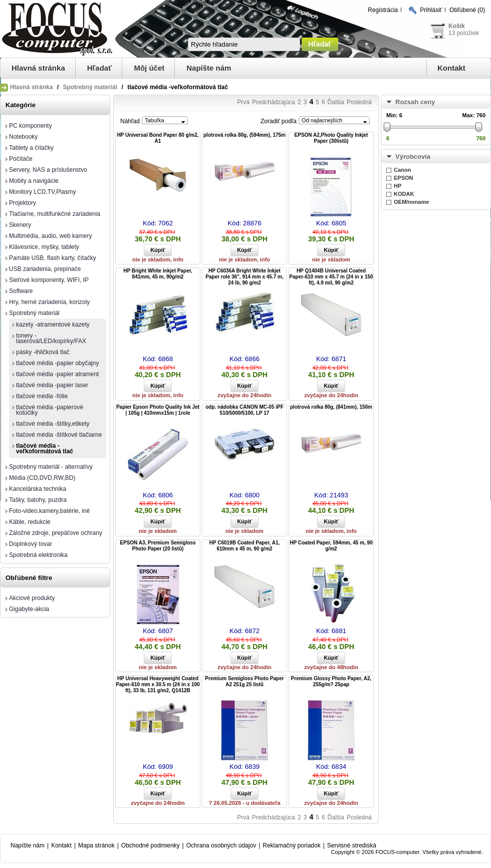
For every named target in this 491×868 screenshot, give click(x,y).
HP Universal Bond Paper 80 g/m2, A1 (158, 138)
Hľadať (100, 68)
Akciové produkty (32, 598)
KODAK (404, 194)
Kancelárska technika (38, 489)
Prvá (243, 102)
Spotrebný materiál (90, 87)
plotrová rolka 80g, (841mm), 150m (331, 407)
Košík (457, 26)
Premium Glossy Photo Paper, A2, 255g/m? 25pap (331, 681)
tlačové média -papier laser (52, 385)
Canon (402, 170)
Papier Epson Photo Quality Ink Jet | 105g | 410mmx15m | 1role (158, 410)
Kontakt (451, 68)
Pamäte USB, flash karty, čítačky (53, 258)
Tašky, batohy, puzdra (38, 500)
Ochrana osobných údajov (221, 845)
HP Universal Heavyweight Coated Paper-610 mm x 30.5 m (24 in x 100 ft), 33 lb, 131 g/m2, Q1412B (158, 684)
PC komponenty (30, 126)
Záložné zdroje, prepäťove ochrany (56, 533)
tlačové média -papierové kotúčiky (50, 410)
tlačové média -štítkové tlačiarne (59, 435)
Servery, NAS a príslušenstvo (48, 170)
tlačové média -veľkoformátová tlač (45, 449)
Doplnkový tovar (31, 544)
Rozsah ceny (415, 102)
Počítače (21, 159)
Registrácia (383, 10)
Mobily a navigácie (34, 181)
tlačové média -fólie (42, 396)
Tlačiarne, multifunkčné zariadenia (55, 214)
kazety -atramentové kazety (53, 325)
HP (398, 186)
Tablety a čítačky (31, 148)
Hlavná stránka (38, 68)
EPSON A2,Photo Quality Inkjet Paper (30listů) (331, 138)
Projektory (23, 203)
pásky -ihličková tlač (43, 352)
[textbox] (244, 44)
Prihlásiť (431, 10)
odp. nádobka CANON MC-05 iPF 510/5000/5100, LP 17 (244, 410)
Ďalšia (336, 102)
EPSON (404, 178)
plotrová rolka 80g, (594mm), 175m (244, 135)
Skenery (20, 225)
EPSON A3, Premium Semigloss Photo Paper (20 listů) (158, 546)
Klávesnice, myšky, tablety (44, 247)
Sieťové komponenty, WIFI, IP (49, 280)
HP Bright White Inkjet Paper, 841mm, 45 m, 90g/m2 (158, 274)
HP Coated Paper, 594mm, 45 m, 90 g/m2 (331, 546)
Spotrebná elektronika (38, 555)
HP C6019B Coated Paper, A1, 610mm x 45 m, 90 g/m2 (245, 546)
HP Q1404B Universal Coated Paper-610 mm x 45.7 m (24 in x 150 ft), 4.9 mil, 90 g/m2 (331, 277)
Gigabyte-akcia (29, 609)
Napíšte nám (209, 68)
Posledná (359, 102)
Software (21, 291)
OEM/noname (411, 202)
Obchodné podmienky (151, 845)
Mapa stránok (96, 845)
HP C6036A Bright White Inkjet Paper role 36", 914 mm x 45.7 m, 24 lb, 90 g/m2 (244, 277)
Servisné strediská (352, 845)
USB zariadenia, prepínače (45, 269)
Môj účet (149, 68)
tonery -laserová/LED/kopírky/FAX (51, 338)
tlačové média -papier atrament (57, 374)
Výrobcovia (413, 157)
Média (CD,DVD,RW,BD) (42, 478)
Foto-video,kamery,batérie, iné (49, 511)
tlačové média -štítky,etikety (53, 424)
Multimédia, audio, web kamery (50, 236)
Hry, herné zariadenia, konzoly (49, 302)
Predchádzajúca (274, 102)
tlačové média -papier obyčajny (57, 363)
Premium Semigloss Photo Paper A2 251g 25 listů (244, 681)
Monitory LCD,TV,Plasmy (43, 192)
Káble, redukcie (30, 522)
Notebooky (23, 137)
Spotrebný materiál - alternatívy (51, 467)
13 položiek (464, 33)
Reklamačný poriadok (291, 845)
